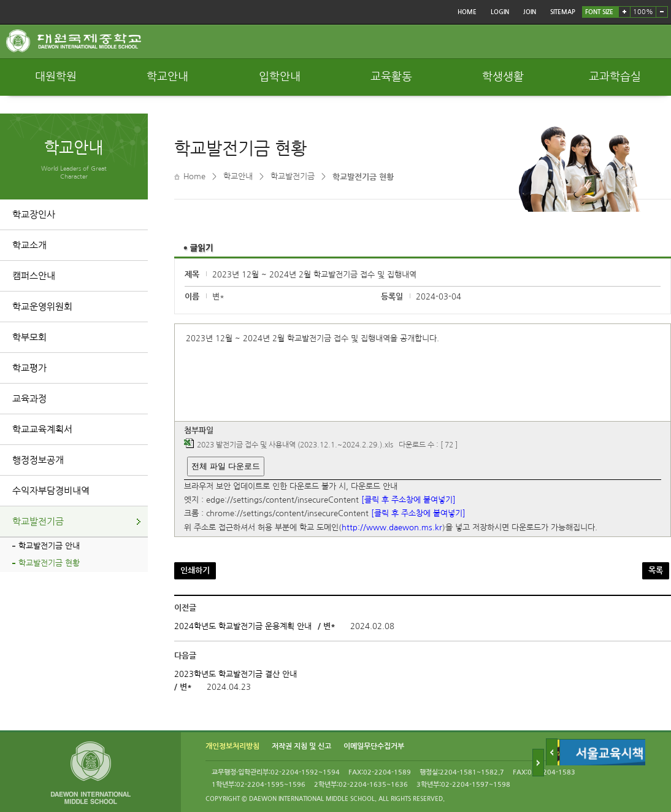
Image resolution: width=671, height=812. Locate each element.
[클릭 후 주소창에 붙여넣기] (408, 500)
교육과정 (29, 399)
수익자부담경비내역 (51, 491)
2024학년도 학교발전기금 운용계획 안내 (243, 626)
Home (194, 176)
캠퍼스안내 (34, 276)
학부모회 (29, 337)
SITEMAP (563, 12)
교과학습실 (615, 77)
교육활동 (391, 77)
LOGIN (500, 12)
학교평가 (29, 368)
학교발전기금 (38, 521)
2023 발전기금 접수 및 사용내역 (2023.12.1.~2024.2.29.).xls (295, 446)
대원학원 (56, 77)
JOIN (530, 12)
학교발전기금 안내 (49, 546)
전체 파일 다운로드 (225, 466)
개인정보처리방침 (232, 747)
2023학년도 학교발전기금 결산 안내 (236, 674)
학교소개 (29, 245)
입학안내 (280, 77)
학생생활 (503, 77)
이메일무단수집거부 (374, 747)
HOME (467, 12)
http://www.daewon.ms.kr (392, 528)
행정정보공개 (38, 460)
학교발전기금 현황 (49, 563)
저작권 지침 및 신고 (301, 747)
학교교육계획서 (42, 429)
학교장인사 (34, 215)
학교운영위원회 (42, 307)
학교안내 (167, 77)
